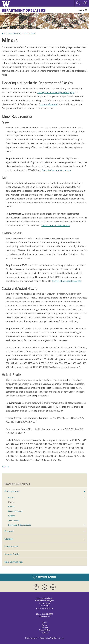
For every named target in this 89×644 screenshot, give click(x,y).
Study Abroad (11, 546)
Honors (11, 507)
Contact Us (45, 632)
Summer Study (12, 554)
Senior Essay (14, 520)
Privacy (45, 622)
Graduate (9, 531)
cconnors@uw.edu (49, 104)
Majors (11, 497)
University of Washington (40, 638)
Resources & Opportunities (20, 525)
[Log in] (78, 3)
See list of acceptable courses (56, 170)
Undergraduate (30, 33)
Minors (11, 502)
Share (6, 467)
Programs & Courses (14, 33)
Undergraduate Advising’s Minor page (56, 92)
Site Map (45, 627)
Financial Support (15, 511)
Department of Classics (24, 10)
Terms (45, 625)
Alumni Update (44, 630)
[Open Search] (85, 3)
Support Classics (45, 577)
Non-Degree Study (14, 562)
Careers (12, 516)
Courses (8, 539)
